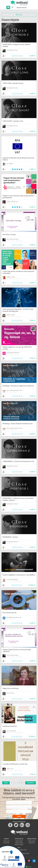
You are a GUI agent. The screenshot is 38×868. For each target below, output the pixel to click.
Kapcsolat (6, 841)
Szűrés (19, 15)
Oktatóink (6, 843)
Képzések (32, 843)
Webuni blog (19, 843)
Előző (6, 783)
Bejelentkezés (22, 7)
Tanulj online (32, 841)
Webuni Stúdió (19, 845)
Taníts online (19, 841)
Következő (31, 783)
